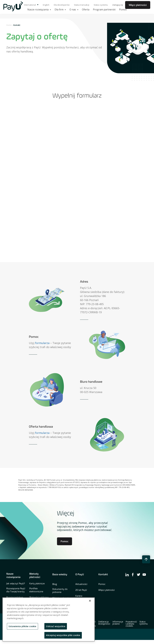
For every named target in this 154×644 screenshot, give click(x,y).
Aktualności (81, 584)
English (46, 5)
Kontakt (103, 575)
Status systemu (101, 5)
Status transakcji (82, 5)
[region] (49, 620)
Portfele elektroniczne (36, 590)
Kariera (79, 596)
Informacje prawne (118, 623)
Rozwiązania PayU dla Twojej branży (16, 590)
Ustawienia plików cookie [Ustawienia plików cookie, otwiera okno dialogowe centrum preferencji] (22, 626)
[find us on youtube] (144, 575)
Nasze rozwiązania (13, 576)
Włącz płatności (138, 5)
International (31, 5)
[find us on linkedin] (127, 575)
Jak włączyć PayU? (16, 584)
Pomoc (102, 584)
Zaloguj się (118, 5)
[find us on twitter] (139, 575)
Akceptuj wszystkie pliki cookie (63, 635)
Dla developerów (62, 5)
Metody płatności (35, 576)
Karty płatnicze (37, 584)
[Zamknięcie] (90, 601)
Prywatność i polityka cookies (131, 624)
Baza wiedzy (60, 575)
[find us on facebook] (133, 575)
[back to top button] (146, 559)
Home (9, 25)
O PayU (80, 575)
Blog (55, 584)
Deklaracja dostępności (104, 623)
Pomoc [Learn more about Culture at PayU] (65, 541)
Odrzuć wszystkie (56, 626)
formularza (42, 343)
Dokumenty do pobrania (60, 591)
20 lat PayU (81, 590)
